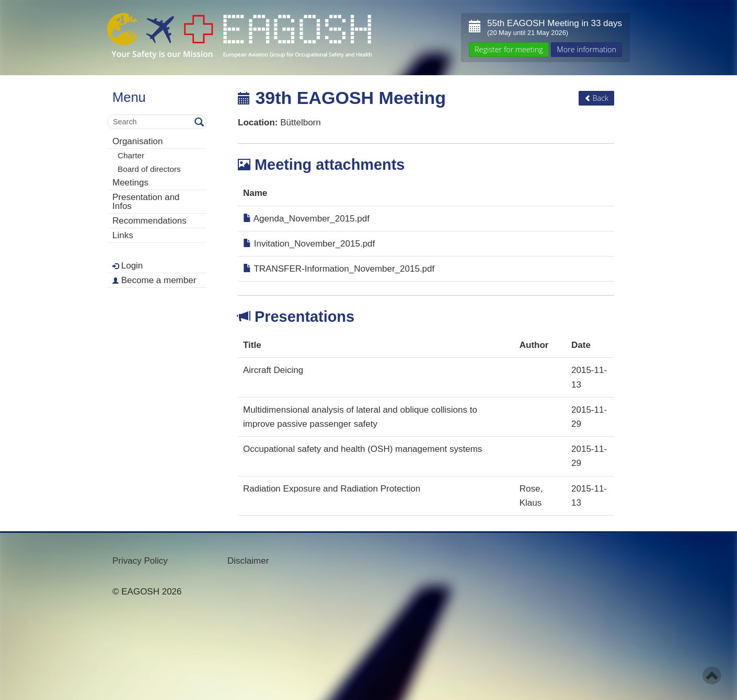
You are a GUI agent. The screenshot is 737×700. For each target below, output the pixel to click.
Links (123, 235)
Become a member (154, 280)
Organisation (137, 141)
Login (128, 266)
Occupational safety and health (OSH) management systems (362, 449)
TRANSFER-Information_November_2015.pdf (339, 269)
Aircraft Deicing (273, 370)
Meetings (130, 183)
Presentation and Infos (146, 202)
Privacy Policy (140, 561)
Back (596, 98)
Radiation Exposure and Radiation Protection (332, 489)
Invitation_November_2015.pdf (309, 244)
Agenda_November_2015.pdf (306, 219)
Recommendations (149, 221)
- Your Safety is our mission (240, 36)
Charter (131, 155)
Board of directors (149, 169)
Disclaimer (248, 561)
